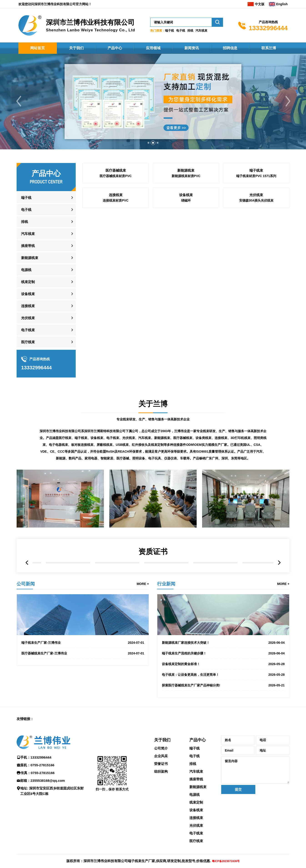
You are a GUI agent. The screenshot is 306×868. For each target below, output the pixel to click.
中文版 (256, 4)
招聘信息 (230, 48)
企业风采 (161, 756)
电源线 (26, 270)
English (278, 4)
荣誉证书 (161, 764)
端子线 (169, 31)
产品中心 (115, 48)
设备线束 (28, 294)
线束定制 (28, 282)
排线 (190, 31)
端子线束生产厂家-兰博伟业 (41, 643)
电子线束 (28, 330)
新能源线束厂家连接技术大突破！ (186, 643)
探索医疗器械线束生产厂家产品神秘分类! (191, 685)
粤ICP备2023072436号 (226, 861)
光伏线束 (28, 318)
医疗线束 (28, 342)
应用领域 (153, 48)
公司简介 (161, 748)
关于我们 (76, 48)
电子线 (181, 31)
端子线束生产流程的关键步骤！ (184, 653)
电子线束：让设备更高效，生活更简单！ (191, 675)
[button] (148, 143)
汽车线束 (201, 31)
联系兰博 (269, 48)
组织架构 (161, 771)
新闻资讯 (192, 48)
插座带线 (28, 246)
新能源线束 (30, 258)
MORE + (143, 584)
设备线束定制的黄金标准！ (181, 664)
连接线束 (28, 306)
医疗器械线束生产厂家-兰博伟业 (44, 653)
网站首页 (38, 48)
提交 (238, 789)
